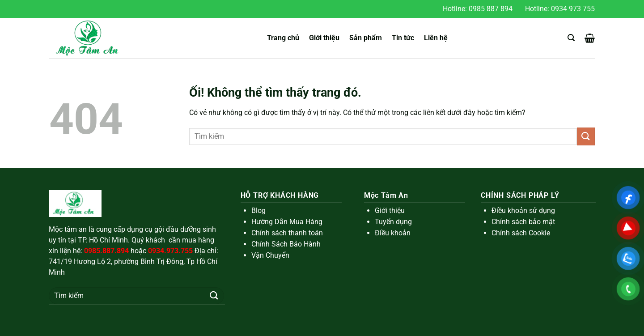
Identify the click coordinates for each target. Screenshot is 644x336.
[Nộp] (586, 136)
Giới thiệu (324, 38)
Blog (258, 211)
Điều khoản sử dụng (523, 211)
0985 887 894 (491, 9)
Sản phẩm (366, 38)
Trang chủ (283, 38)
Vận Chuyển (270, 255)
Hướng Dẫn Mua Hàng (287, 222)
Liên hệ (436, 38)
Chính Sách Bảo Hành (286, 244)
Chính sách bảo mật (523, 222)
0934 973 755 (573, 9)
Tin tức (403, 38)
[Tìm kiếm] (571, 38)
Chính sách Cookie (521, 233)
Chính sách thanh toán (287, 233)
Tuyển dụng (393, 222)
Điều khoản (393, 233)
